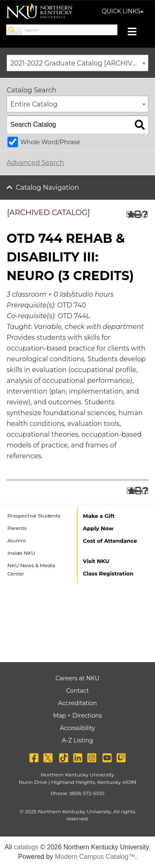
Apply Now (98, 528)
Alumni (17, 540)
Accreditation (78, 703)
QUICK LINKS (123, 11)
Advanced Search (35, 163)
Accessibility (77, 728)
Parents (17, 528)
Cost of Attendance (110, 541)
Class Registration (108, 573)
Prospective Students (34, 516)
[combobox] (77, 63)
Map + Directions (77, 716)
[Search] (14, 30)
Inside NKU (21, 553)
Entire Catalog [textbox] (34, 104)
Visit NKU (96, 561)
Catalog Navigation (47, 187)
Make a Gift (99, 516)
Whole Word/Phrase (50, 142)
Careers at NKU (77, 678)
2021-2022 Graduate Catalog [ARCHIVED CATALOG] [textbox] (79, 63)
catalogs (26, 847)
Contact (77, 691)
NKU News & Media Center (31, 569)
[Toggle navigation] (136, 33)
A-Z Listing (77, 740)
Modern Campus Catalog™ (95, 857)
